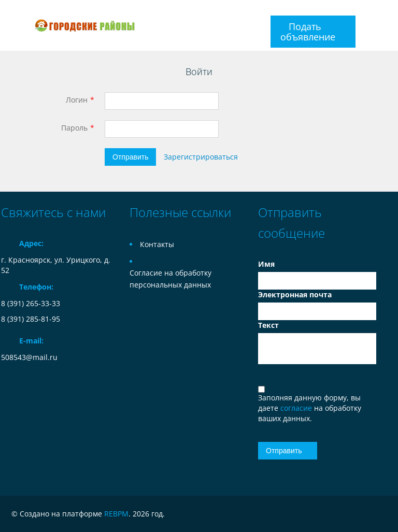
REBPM (116, 514)
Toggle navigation (10, 26)
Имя (266, 264)
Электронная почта (295, 294)
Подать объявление (308, 32)
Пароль (74, 128)
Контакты (157, 244)
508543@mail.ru (29, 357)
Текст (268, 325)
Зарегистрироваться (201, 157)
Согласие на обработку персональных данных (170, 279)
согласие (297, 408)
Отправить (130, 157)
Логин (77, 100)
